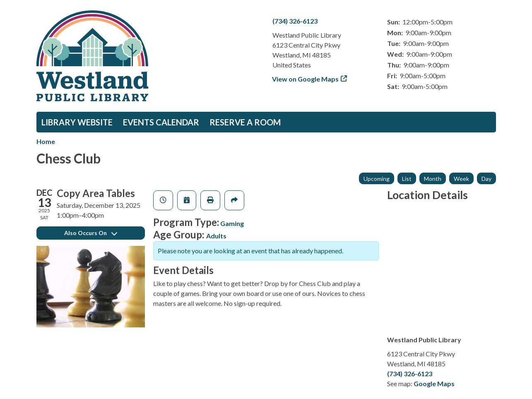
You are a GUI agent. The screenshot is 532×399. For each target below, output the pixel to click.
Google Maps (434, 383)
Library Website (77, 122)
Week (461, 179)
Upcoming (377, 179)
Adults (216, 236)
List (407, 179)
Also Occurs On (91, 233)
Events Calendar (161, 122)
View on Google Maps (306, 79)
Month (433, 179)
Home (46, 141)
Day (486, 179)
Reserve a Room (245, 122)
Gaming (232, 223)
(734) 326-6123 (295, 21)
